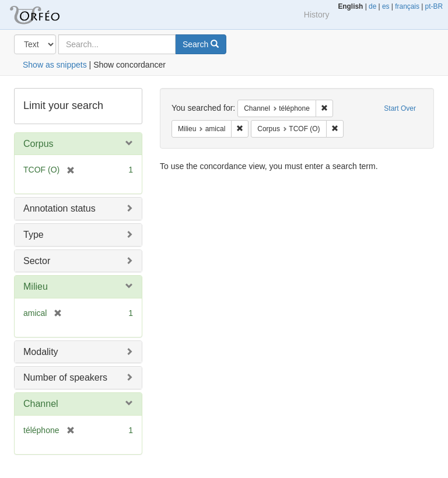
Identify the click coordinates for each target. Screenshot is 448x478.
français (407, 6)
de (372, 6)
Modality (41, 352)
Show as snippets (55, 65)
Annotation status (60, 208)
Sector (37, 261)
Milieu (36, 287)
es (386, 6)
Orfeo (49, 15)
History (317, 15)
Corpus (38, 144)
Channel (41, 404)
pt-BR (434, 6)
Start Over (400, 108)
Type (34, 235)
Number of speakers (65, 377)
